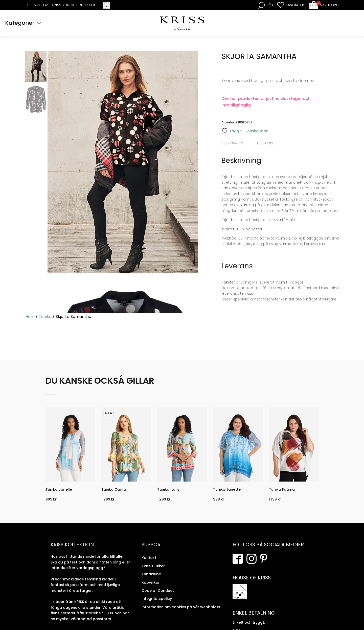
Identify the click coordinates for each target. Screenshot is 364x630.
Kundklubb (151, 574)
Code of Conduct (158, 591)
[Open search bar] (266, 5)
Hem (30, 317)
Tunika (45, 317)
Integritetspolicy (157, 599)
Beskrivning (233, 143)
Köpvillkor (151, 582)
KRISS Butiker (153, 566)
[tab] (239, 143)
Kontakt (149, 558)
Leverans (265, 143)
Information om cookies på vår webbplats (181, 607)
